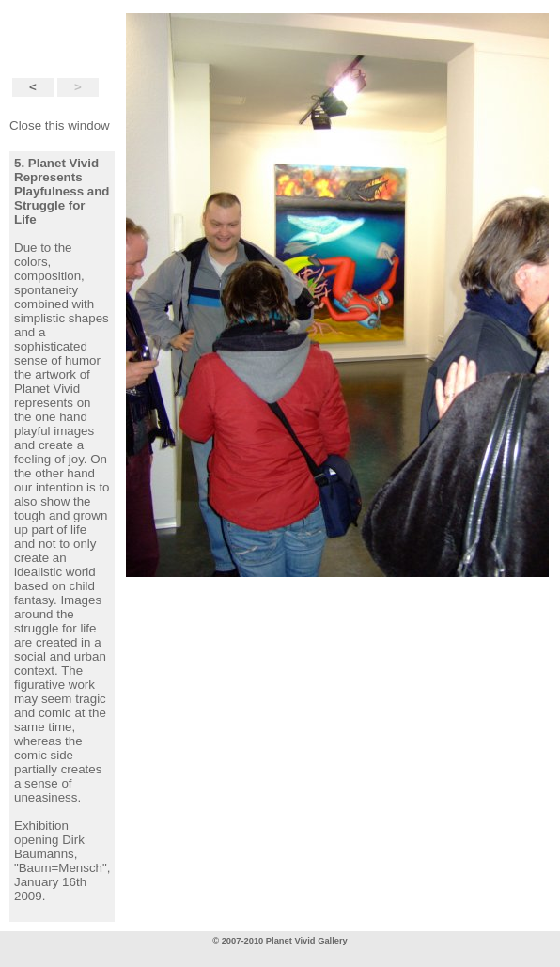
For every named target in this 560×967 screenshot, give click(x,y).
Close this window (60, 125)
